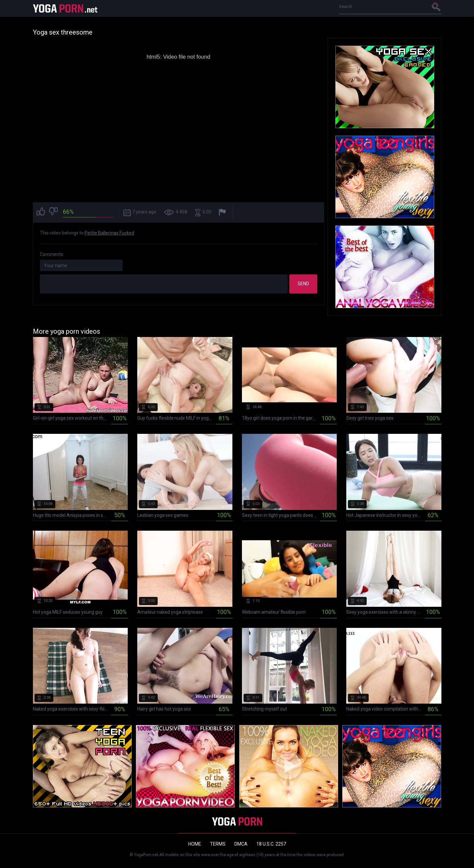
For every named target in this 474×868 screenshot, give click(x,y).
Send (303, 284)
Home (195, 844)
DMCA (241, 844)
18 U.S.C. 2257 (271, 844)
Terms (218, 844)
